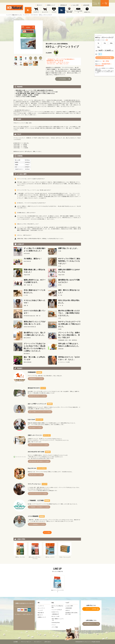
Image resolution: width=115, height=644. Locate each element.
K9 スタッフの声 (55, 616)
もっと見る (47, 532)
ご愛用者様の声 (63, 5)
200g (111, 43)
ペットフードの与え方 (78, 12)
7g (98, 43)
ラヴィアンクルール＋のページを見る (38, 494)
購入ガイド (40, 5)
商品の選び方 (41, 613)
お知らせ (68, 610)
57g (105, 43)
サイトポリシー (38, 642)
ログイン (95, 3)
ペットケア (54, 12)
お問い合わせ (48, 642)
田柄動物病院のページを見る (36, 379)
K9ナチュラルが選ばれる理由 (69, 12)
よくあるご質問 (75, 5)
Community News (56, 623)
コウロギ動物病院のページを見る (37, 524)
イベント (54, 625)
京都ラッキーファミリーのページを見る (39, 445)
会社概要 (16, 642)
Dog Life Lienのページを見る (36, 475)
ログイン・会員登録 (91, 609)
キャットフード (45, 12)
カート (104, 3)
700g (98, 47)
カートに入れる (105, 58)
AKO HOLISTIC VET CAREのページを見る (39, 461)
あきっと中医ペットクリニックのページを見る (40, 412)
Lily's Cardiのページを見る (35, 428)
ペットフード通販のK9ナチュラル (14, 15)
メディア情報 (55, 627)
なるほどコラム (87, 12)
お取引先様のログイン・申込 (91, 624)
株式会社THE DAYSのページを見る (37, 396)
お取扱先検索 (86, 5)
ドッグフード (26, 15)
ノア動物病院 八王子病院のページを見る (39, 507)
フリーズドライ (34, 15)
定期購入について (51, 5)
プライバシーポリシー (26, 642)
